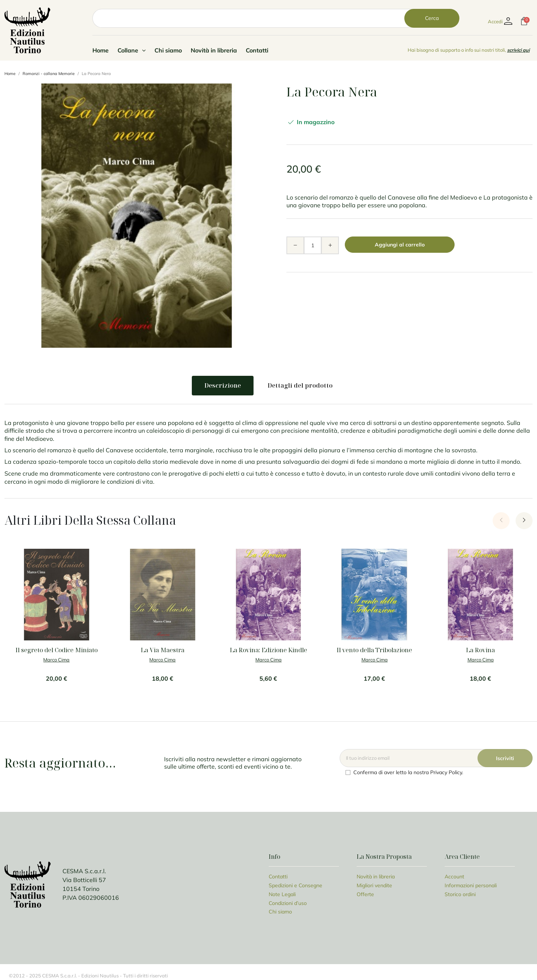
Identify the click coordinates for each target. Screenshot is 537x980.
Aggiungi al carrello (400, 245)
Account (454, 876)
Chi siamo (168, 50)
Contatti (257, 50)
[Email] (436, 758)
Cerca (432, 18)
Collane (132, 50)
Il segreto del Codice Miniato (57, 650)
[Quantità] (313, 245)
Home (101, 50)
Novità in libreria (214, 50)
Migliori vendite (374, 885)
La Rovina (480, 650)
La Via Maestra (163, 650)
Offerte (365, 894)
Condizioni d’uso (288, 903)
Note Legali (282, 894)
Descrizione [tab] (223, 385)
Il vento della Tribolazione (374, 650)
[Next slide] (524, 521)
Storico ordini (460, 894)
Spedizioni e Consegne (295, 885)
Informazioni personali (471, 885)
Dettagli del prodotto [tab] (300, 385)
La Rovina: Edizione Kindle (268, 650)
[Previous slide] (501, 521)
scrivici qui (518, 50)
